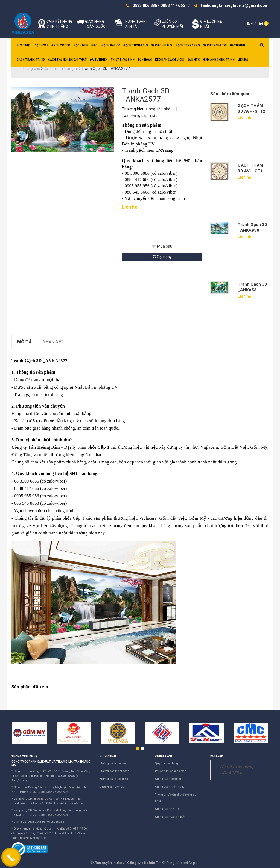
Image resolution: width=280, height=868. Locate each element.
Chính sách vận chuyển (170, 817)
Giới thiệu (24, 45)
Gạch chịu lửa (162, 45)
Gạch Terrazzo (188, 45)
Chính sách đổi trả (167, 809)
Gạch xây (42, 45)
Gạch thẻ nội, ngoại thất (68, 60)
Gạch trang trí (215, 45)
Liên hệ (243, 60)
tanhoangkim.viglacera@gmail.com (235, 5)
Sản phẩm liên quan (230, 94)
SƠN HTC (194, 60)
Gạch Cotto (61, 45)
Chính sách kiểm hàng (170, 787)
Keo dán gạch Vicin (170, 60)
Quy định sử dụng (167, 763)
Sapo (193, 863)
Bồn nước (145, 60)
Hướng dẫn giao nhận (114, 779)
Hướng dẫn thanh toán (114, 771)
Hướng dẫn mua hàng (114, 763)
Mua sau (162, 246)
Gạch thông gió (136, 45)
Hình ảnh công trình (219, 60)
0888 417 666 (173, 5)
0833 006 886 (145, 5)
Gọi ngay (162, 257)
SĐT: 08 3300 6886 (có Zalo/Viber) (45, 815)
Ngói (95, 45)
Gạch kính (237, 45)
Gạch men (81, 45)
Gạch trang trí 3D (31, 60)
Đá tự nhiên (99, 60)
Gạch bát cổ (111, 45)
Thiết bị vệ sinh (123, 60)
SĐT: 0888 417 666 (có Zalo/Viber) (62, 803)
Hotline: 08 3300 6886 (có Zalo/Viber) (43, 792)
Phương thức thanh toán (171, 771)
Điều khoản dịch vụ (112, 787)
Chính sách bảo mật (168, 779)
